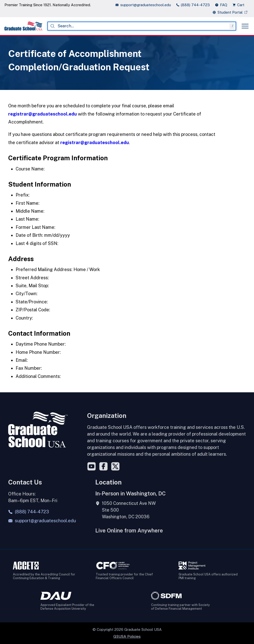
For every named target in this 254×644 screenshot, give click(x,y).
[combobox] (142, 26)
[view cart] (240, 5)
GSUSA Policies (127, 636)
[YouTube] (92, 466)
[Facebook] (103, 466)
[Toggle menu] (245, 26)
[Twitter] (115, 466)
